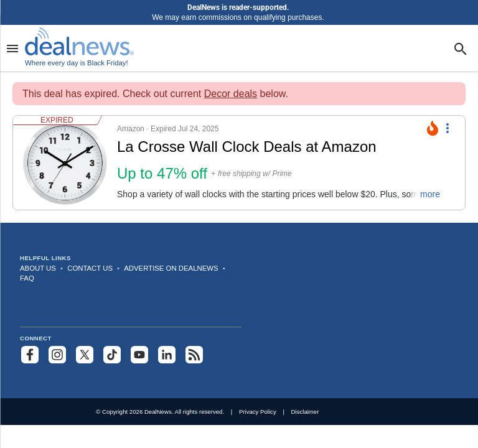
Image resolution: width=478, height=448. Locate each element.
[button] (232, 163)
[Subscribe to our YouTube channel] (139, 355)
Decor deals (231, 94)
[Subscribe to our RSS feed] (194, 355)
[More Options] (448, 127)
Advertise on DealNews (171, 268)
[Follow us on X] (85, 355)
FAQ (27, 278)
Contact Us (90, 268)
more (430, 194)
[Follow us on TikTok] (112, 355)
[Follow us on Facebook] (30, 355)
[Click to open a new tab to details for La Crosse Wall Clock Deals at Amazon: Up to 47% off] (65, 163)
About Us (38, 268)
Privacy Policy (258, 412)
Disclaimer (305, 412)
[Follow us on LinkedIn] (167, 355)
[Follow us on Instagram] (57, 355)
